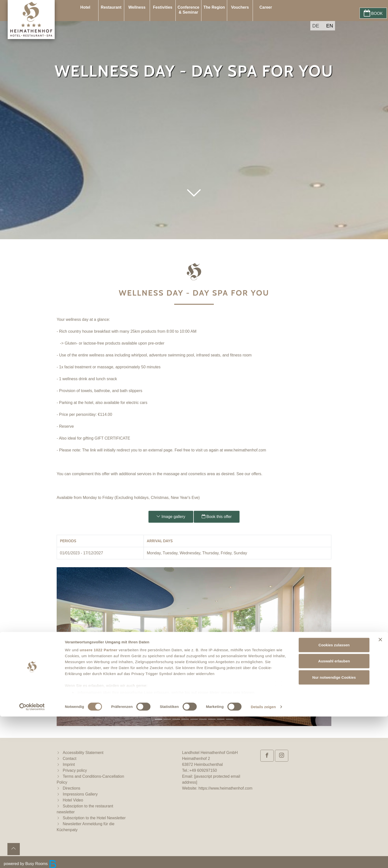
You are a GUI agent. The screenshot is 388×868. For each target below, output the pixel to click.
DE (316, 26)
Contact (69, 759)
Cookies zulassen (334, 796)
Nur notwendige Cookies (334, 829)
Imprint (69, 764)
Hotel (85, 7)
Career (266, 7)
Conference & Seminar (188, 10)
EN (330, 26)
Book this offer (217, 516)
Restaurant (111, 7)
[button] (194, 207)
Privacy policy (75, 770)
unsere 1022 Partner (99, 801)
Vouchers (240, 7)
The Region (214, 7)
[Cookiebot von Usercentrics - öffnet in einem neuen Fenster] (32, 858)
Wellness (137, 7)
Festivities (163, 7)
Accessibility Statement (83, 753)
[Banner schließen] (380, 791)
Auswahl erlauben (334, 812)
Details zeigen (263, 858)
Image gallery (171, 516)
